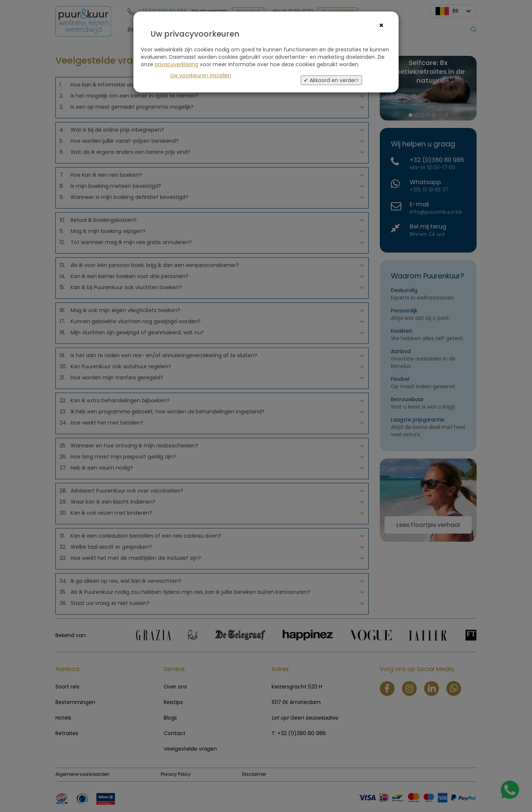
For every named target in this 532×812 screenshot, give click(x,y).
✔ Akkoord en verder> (331, 80)
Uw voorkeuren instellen (201, 75)
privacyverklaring (177, 64)
